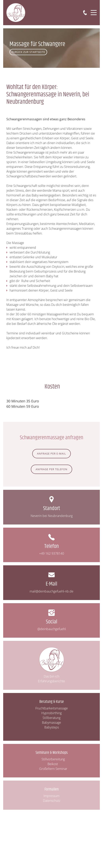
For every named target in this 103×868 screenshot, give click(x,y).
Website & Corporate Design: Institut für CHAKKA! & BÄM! (51, 803)
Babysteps (52, 727)
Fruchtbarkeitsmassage (52, 708)
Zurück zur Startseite (28, 52)
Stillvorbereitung (53, 759)
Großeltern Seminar (53, 769)
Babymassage (51, 723)
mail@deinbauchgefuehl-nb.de (51, 591)
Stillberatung (51, 718)
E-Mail (51, 584)
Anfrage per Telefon (51, 469)
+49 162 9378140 (52, 553)
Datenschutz (52, 801)
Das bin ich (51, 676)
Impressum (51, 796)
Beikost (53, 764)
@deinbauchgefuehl (52, 629)
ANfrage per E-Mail (51, 454)
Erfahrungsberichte (51, 681)
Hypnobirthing (51, 713)
